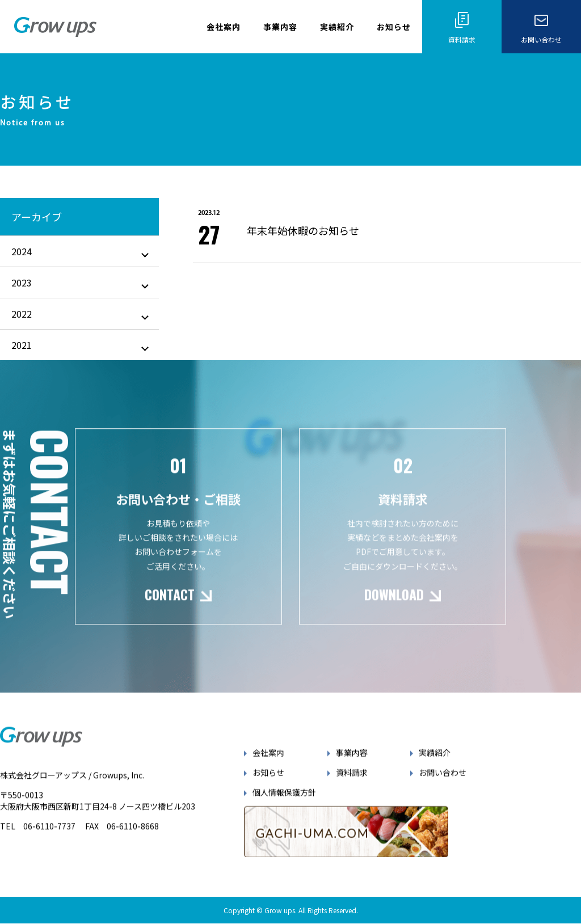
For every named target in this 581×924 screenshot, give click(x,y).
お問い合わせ (443, 786)
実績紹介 (337, 27)
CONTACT (170, 607)
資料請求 (352, 786)
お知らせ (394, 27)
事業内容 (280, 27)
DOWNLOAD (394, 607)
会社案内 (224, 27)
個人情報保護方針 (284, 805)
